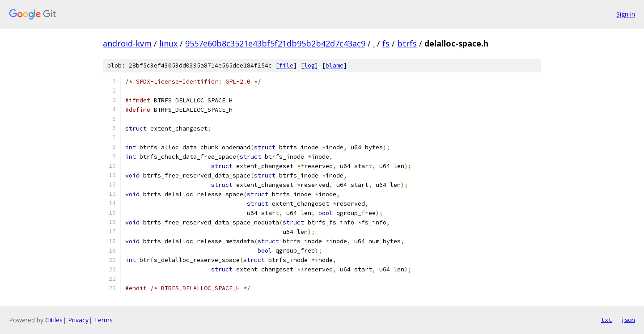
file (286, 66)
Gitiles (54, 320)
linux (168, 43)
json (628, 320)
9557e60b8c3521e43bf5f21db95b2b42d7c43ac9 (275, 43)
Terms (103, 320)
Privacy (78, 320)
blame (335, 66)
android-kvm (127, 43)
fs (386, 43)
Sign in (626, 14)
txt (606, 320)
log (309, 66)
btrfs (407, 43)
